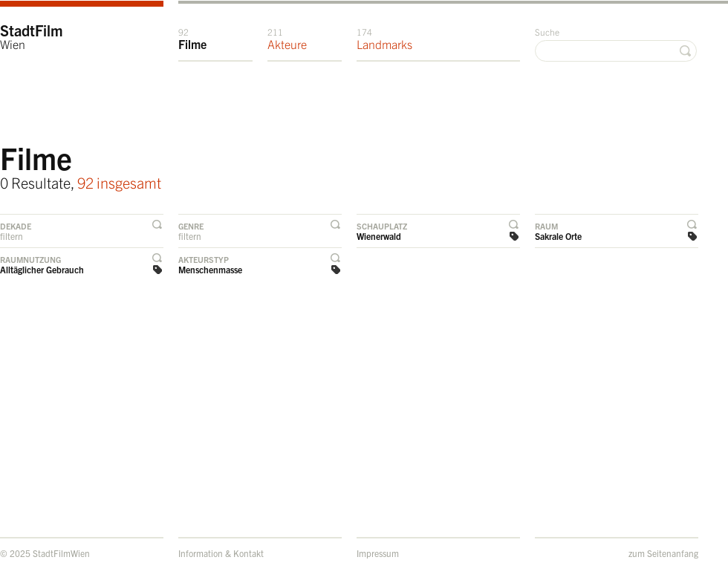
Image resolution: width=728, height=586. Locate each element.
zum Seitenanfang (663, 553)
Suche (547, 32)
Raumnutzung (30, 259)
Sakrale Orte (558, 236)
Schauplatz (382, 226)
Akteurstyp (204, 259)
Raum (546, 226)
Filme (192, 39)
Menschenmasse (210, 269)
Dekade (16, 226)
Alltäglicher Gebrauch (42, 269)
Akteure (287, 39)
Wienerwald (379, 236)
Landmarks (384, 39)
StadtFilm (32, 36)
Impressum (378, 553)
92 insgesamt (119, 182)
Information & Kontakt (221, 553)
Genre (191, 226)
